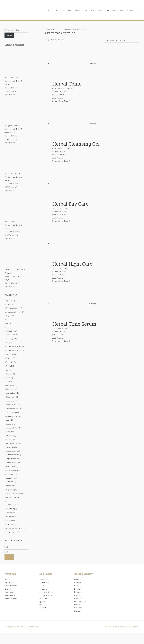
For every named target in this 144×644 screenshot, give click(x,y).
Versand (12, 95)
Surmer (9, 427)
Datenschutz (10, 588)
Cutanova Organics (14, 348)
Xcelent (9, 371)
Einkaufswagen (11, 579)
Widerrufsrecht (11, 592)
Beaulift (77, 576)
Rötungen (10, 461)
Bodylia (77, 579)
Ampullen (10, 480)
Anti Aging (11, 442)
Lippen (9, 326)
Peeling (9, 506)
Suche (9, 36)
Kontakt (130, 10)
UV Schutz (10, 469)
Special (9, 363)
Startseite (49, 29)
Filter (9, 550)
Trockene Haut (12, 405)
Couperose (10, 386)
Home (50, 10)
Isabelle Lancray (11, 412)
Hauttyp (8, 382)
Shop (70, 10)
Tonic (8, 517)
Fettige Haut (11, 390)
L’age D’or (78, 592)
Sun (8, 367)
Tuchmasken (11, 498)
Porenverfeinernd (13, 457)
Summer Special (11, 525)
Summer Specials (13, 307)
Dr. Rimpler (9, 329)
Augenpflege (11, 484)
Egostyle (10, 420)
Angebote (9, 300)
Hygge (9, 303)
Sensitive (10, 359)
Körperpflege (11, 491)
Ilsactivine (79, 588)
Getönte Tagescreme (15, 487)
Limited (9, 356)
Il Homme (78, 585)
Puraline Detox (12, 423)
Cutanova (43, 582)
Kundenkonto (118, 10)
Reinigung (10, 510)
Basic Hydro (11, 337)
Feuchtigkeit (11, 446)
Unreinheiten (12, 465)
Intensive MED (12, 352)
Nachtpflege (11, 502)
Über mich (60, 10)
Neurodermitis (12, 450)
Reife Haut (10, 397)
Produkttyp (9, 473)
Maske (9, 495)
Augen (9, 314)
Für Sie (7, 379)
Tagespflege (11, 514)
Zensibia (10, 435)
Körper (9, 322)
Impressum (9, 585)
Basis (8, 416)
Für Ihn (8, 375)
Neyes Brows (96, 10)
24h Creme (11, 476)
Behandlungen (81, 10)
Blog (107, 10)
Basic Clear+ (11, 333)
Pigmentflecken (13, 454)
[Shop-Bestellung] (121, 41)
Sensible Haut (12, 401)
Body (8, 340)
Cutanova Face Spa (14, 344)
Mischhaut (10, 393)
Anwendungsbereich (13, 311)
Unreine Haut (12, 409)
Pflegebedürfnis (11, 439)
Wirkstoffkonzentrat (14, 521)
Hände (9, 318)
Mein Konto (9, 576)
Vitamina (10, 431)
